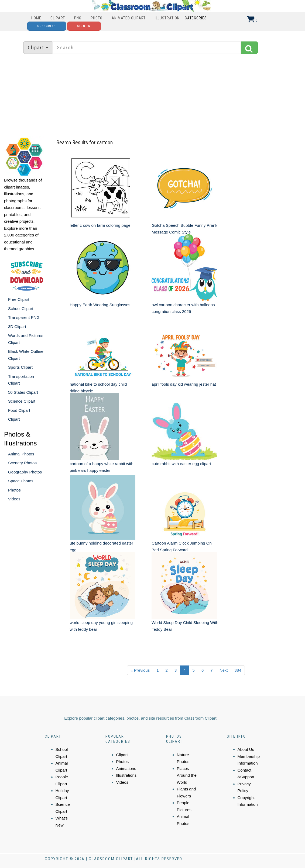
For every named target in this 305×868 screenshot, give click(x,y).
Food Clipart (19, 410)
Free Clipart (19, 299)
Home (36, 18)
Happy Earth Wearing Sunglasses (100, 305)
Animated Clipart (129, 18)
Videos (14, 499)
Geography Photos (25, 472)
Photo (97, 18)
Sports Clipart (20, 367)
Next (224, 670)
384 (238, 670)
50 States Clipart (23, 392)
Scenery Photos (22, 463)
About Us (246, 749)
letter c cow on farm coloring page (100, 225)
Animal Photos (21, 454)
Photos (14, 490)
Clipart (58, 18)
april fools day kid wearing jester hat (184, 384)
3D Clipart (17, 327)
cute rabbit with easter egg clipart (181, 464)
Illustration (167, 18)
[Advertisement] (153, 96)
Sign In (84, 26)
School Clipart (21, 308)
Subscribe (47, 26)
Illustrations (126, 775)
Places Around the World (187, 775)
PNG (78, 18)
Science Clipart (22, 401)
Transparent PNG (24, 317)
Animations (126, 768)
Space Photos (21, 481)
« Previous (140, 670)
